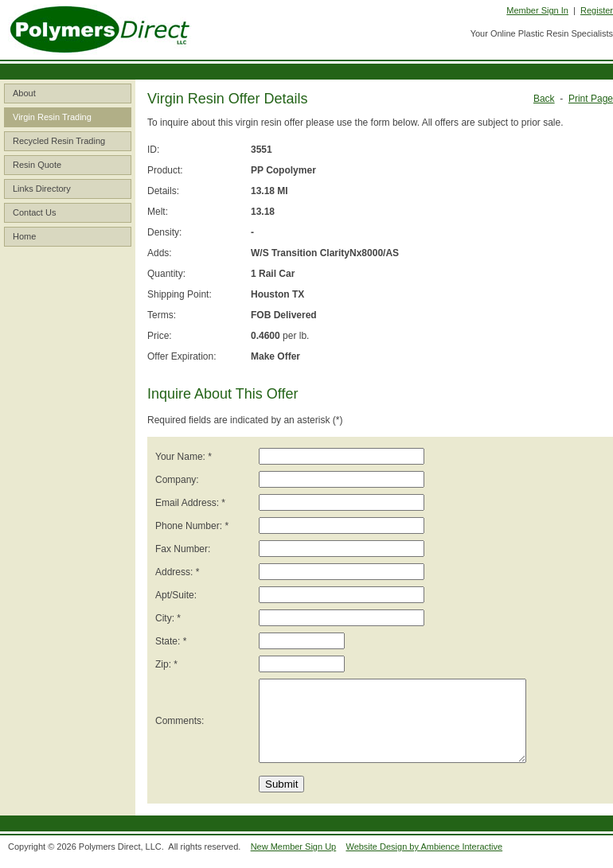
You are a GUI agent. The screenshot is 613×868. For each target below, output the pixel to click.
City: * (168, 618)
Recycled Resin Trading (59, 141)
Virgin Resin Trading (52, 117)
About (24, 93)
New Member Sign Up (294, 847)
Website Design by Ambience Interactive (424, 847)
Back (544, 99)
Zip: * (166, 664)
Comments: (180, 721)
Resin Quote (37, 165)
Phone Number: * (192, 526)
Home (24, 236)
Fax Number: (183, 549)
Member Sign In (537, 10)
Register (597, 10)
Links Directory (42, 189)
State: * (171, 641)
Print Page (591, 99)
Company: (177, 480)
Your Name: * (184, 457)
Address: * (177, 572)
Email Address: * (190, 503)
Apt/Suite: (176, 595)
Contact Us (34, 212)
